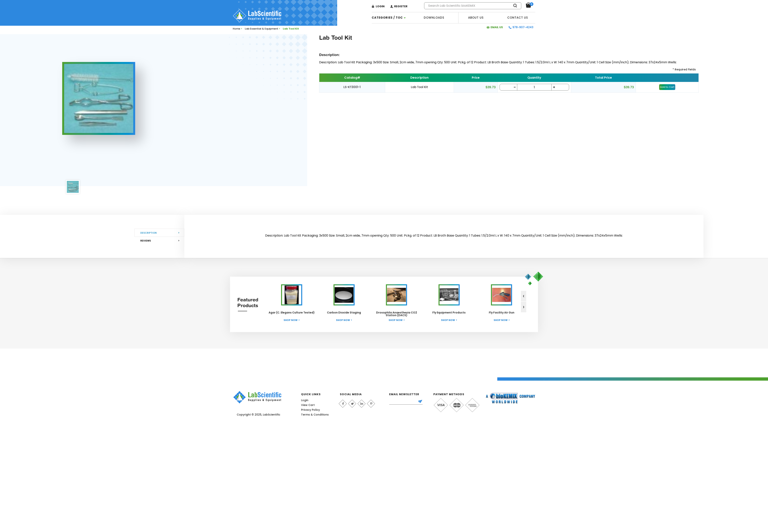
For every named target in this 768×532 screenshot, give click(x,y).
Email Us (497, 27)
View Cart (308, 405)
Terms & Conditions (315, 415)
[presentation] (524, 296)
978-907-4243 (523, 27)
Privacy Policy (310, 410)
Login (380, 6)
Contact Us (518, 18)
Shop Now (291, 320)
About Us (476, 18)
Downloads (434, 18)
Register (401, 6)
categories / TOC (387, 18)
